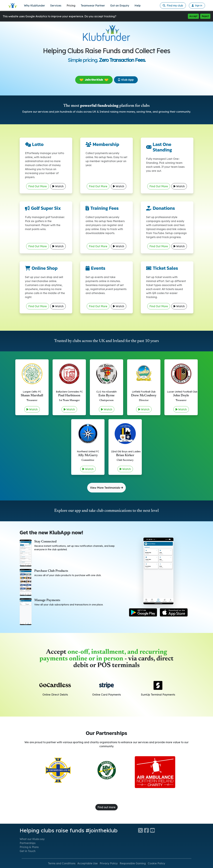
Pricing (71, 5)
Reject (205, 16)
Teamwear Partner (93, 5)
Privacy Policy (109, 863)
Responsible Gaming (133, 863)
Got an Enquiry (120, 5)
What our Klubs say (32, 839)
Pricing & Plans (29, 847)
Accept (193, 16)
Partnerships (28, 843)
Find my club (173, 5)
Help (138, 5)
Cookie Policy (156, 863)
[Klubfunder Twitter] (141, 830)
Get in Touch (28, 851)
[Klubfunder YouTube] (153, 830)
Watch (58, 186)
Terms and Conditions (62, 863)
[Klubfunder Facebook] (147, 830)
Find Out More (38, 186)
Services (56, 5)
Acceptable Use (88, 863)
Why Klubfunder (34, 5)
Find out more (106, 807)
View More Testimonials (106, 488)
